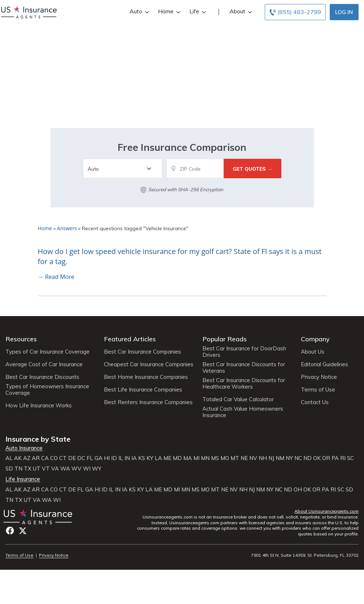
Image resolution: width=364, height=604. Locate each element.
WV (76, 469)
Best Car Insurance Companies (142, 352)
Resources (21, 339)
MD (177, 458)
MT (235, 458)
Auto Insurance (24, 448)
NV (253, 458)
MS (215, 458)
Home (168, 11)
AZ (27, 458)
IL (121, 458)
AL (9, 458)
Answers (67, 228)
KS (142, 458)
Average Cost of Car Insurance (44, 364)
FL (90, 458)
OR (326, 458)
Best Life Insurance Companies (143, 390)
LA (158, 458)
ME (167, 458)
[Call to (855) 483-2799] (295, 12)
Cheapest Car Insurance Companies (149, 364)
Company (315, 339)
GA (98, 458)
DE (72, 458)
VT (46, 469)
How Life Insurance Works (39, 406)
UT (37, 469)
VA (55, 469)
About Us (313, 352)
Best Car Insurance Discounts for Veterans (244, 368)
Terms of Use (318, 390)
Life (197, 11)
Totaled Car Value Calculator (238, 399)
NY (289, 458)
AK (18, 458)
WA (65, 469)
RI (343, 458)
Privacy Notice (319, 377)
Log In (344, 12)
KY (150, 458)
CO (54, 458)
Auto (138, 11)
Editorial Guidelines (324, 364)
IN (127, 458)
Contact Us (315, 402)
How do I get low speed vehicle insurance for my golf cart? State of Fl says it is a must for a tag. (180, 257)
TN (18, 469)
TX (28, 469)
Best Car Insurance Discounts (42, 377)
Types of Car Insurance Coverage (47, 352)
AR (36, 458)
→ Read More (56, 277)
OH (298, 490)
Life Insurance (23, 479)
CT (63, 458)
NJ (271, 458)
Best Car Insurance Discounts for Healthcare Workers (244, 384)
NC (298, 458)
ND (308, 458)
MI (196, 458)
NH (263, 458)
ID (114, 458)
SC (350, 458)
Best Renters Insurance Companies (148, 402)
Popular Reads (225, 339)
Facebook (10, 531)
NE (244, 458)
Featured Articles (130, 339)
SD (9, 469)
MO (225, 458)
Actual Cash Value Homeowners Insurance (243, 412)
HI (107, 458)
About (240, 11)
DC (81, 458)
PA (335, 458)
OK (317, 458)
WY (97, 469)
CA (45, 458)
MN (205, 458)
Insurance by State (38, 439)
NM (280, 458)
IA (134, 458)
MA (188, 458)
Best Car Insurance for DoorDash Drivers (244, 352)
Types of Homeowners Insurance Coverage (47, 390)
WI (87, 469)
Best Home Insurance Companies (146, 377)
